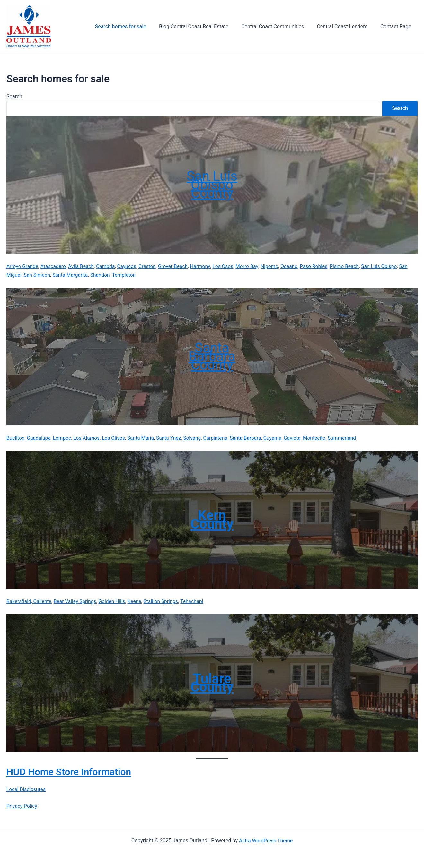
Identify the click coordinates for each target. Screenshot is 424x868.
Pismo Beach (353, 266)
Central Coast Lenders (346, 26)
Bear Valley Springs (77, 601)
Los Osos (229, 266)
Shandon (113, 275)
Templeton (137, 275)
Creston (151, 266)
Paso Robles (322, 266)
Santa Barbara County (212, 356)
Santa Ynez (173, 438)
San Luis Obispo (389, 266)
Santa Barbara (252, 438)
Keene (138, 601)
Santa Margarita (82, 275)
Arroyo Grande (23, 266)
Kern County (212, 519)
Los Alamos (89, 438)
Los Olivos (117, 438)
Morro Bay (253, 266)
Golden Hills (115, 601)
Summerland (351, 438)
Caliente (43, 601)
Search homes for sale (132, 26)
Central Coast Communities (279, 26)
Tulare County (212, 682)
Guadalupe (40, 438)
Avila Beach (83, 266)
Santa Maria (145, 438)
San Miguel (19, 275)
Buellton (16, 438)
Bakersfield (19, 601)
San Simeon (48, 275)
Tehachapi (197, 601)
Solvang (197, 438)
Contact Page (397, 26)
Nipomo (276, 266)
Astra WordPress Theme (266, 840)
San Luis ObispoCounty (212, 185)
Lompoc (64, 438)
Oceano (297, 266)
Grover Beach (177, 266)
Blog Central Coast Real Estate (203, 26)
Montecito (323, 438)
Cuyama (280, 438)
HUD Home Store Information (74, 771)
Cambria (108, 266)
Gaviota (300, 438)
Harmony (206, 266)
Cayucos (130, 266)
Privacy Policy (22, 806)
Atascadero (54, 266)
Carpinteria (221, 438)
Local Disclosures (27, 789)
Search (14, 96)
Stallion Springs (165, 601)
